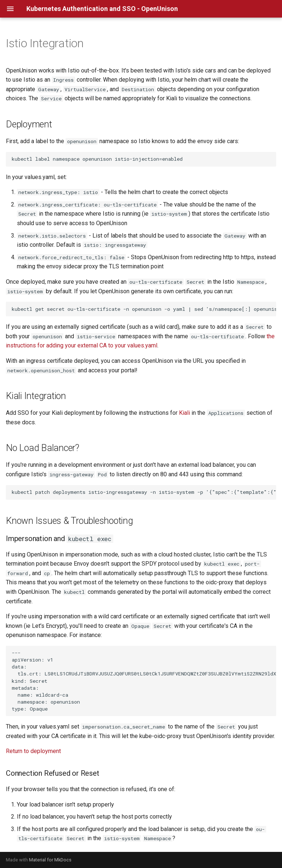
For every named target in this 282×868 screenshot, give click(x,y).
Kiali (184, 413)
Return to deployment (33, 751)
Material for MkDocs (50, 860)
